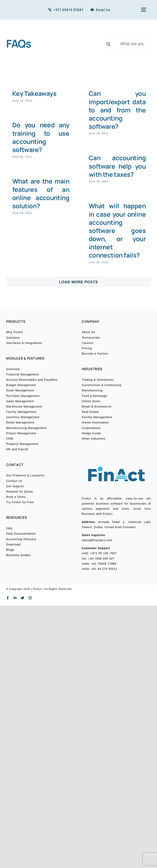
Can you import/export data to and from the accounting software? (117, 110)
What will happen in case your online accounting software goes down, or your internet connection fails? (117, 230)
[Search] (113, 44)
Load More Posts (78, 282)
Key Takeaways (34, 93)
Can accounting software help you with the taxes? (117, 166)
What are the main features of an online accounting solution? (41, 193)
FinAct (37, 589)
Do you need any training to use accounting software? (41, 137)
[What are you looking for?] (129, 44)
